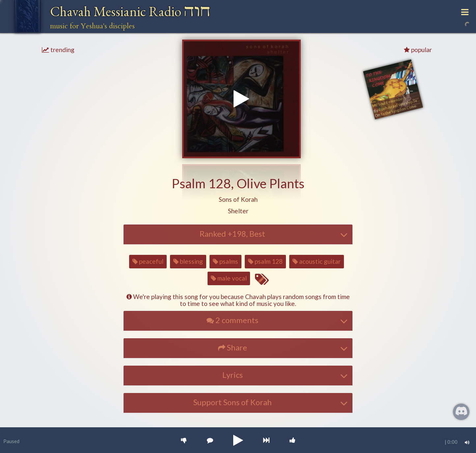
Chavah (130, 11)
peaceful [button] (148, 261)
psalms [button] (225, 261)
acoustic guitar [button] (317, 261)
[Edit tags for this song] (262, 280)
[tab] (238, 234)
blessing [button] (188, 261)
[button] (238, 200)
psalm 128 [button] (265, 261)
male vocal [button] (229, 278)
